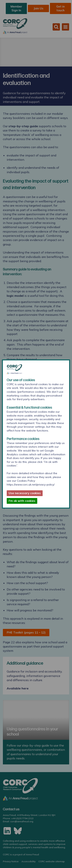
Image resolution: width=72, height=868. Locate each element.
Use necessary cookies (25, 493)
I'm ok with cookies (22, 501)
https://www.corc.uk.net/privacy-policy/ (31, 485)
